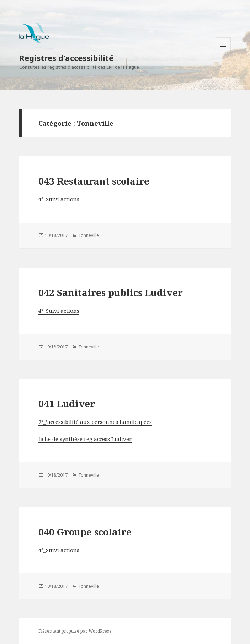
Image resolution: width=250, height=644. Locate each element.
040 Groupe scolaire (85, 532)
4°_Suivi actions (59, 199)
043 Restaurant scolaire (94, 181)
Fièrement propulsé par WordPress (75, 631)
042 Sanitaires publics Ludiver (111, 292)
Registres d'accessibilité (66, 58)
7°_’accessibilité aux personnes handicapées (95, 422)
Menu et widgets (224, 52)
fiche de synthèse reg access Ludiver (85, 439)
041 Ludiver (67, 404)
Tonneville (89, 235)
